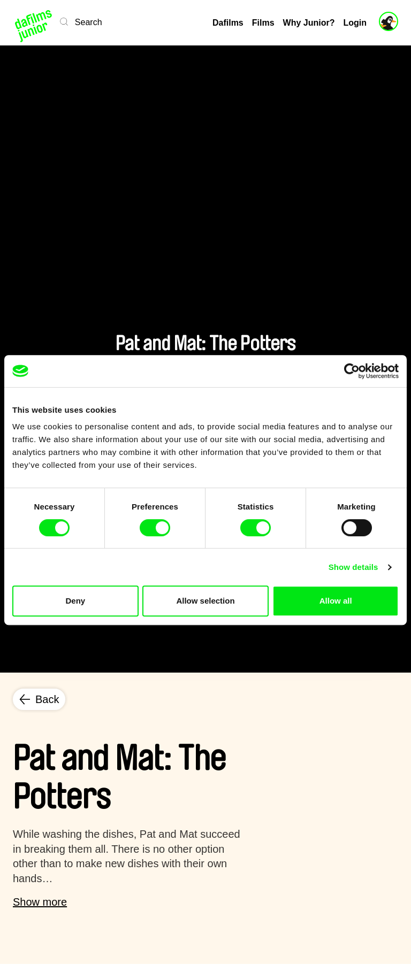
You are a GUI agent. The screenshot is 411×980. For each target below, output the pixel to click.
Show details (353, 567)
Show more (40, 902)
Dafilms (228, 23)
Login (355, 23)
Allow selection (205, 601)
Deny (75, 601)
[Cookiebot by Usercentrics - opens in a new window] (352, 371)
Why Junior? (309, 23)
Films (263, 23)
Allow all (336, 601)
